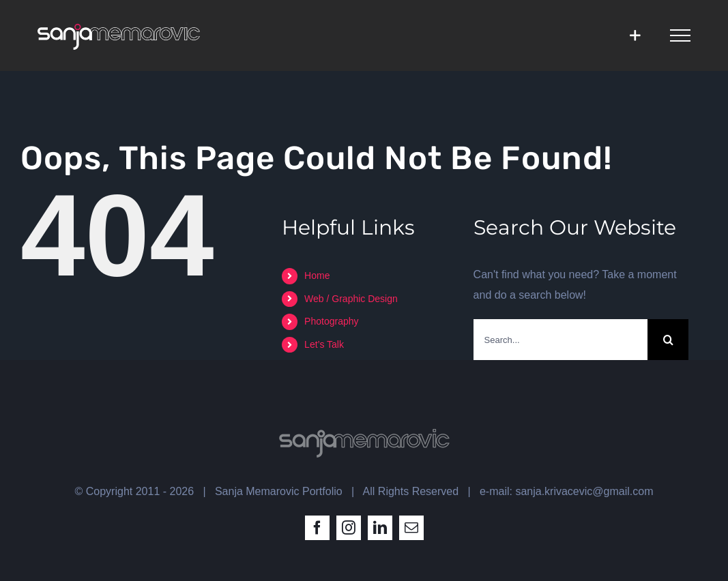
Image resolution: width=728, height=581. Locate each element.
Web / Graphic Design (351, 299)
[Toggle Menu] (680, 35)
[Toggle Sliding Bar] (635, 35)
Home (317, 275)
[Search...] (561, 340)
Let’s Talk (324, 344)
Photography (331, 321)
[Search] (668, 340)
